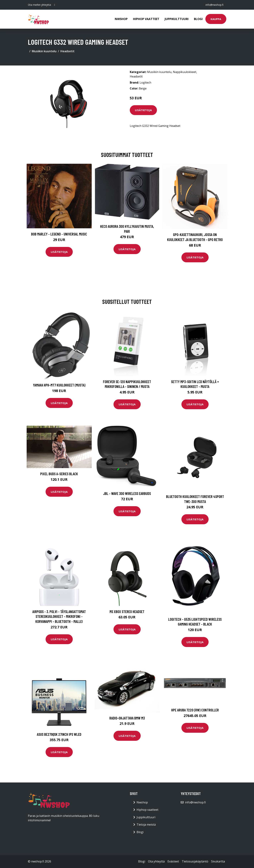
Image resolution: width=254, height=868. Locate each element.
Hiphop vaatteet (146, 19)
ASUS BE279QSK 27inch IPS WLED (59, 734)
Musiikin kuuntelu (44, 51)
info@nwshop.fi (214, 5)
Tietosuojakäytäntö (195, 861)
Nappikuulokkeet (185, 72)
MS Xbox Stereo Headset (127, 612)
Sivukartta (218, 861)
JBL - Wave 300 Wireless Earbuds (127, 493)
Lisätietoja (143, 110)
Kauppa (216, 19)
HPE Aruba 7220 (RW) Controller (195, 710)
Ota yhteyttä (156, 861)
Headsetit (67, 51)
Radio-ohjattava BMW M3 (127, 718)
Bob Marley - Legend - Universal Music (59, 234)
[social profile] (55, 5)
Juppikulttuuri (177, 19)
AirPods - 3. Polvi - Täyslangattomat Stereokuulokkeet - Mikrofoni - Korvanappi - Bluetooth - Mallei (59, 616)
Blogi (198, 19)
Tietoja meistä (146, 825)
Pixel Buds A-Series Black (59, 474)
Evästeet (173, 861)
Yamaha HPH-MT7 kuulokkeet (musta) (59, 385)
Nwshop (121, 19)
